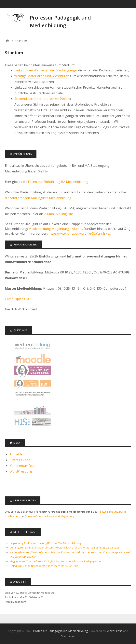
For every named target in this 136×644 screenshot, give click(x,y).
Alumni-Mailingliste (59, 214)
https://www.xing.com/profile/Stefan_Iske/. (80, 233)
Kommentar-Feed (22, 466)
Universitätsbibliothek (33, 410)
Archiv (65, 99)
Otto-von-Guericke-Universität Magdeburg (49, 516)
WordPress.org (21, 471)
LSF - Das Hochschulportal (33, 423)
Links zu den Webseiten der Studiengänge (46, 70)
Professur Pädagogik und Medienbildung (61, 631)
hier (47, 171)
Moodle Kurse (33, 359)
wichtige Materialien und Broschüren (42, 76)
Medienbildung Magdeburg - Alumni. (56, 229)
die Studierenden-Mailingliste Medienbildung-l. (39, 198)
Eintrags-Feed (20, 460)
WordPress (115, 631)
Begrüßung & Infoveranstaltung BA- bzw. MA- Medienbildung (45, 543)
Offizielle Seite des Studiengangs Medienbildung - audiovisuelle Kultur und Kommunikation (33, 346)
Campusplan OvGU (19, 299)
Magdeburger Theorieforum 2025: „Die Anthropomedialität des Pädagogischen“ (56, 561)
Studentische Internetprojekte (37, 99)
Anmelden (17, 454)
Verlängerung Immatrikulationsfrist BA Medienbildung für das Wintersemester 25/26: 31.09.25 (65, 548)
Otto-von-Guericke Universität (33, 371)
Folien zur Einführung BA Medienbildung (58, 182)
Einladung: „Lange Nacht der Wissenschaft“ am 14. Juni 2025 (44, 566)
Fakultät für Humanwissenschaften (33, 384)
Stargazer (68, 636)
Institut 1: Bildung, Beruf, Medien (33, 397)
